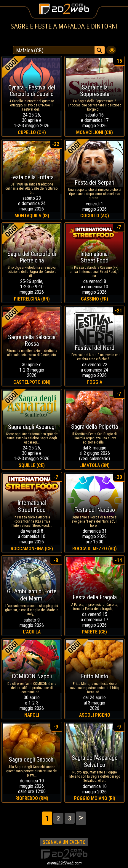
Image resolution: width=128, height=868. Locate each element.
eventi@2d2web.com (64, 863)
